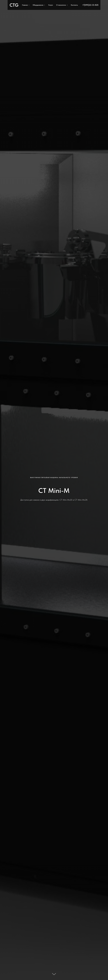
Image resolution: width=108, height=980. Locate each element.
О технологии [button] (61, 5)
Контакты (74, 5)
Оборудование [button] (38, 5)
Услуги (51, 5)
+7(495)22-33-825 (90, 5)
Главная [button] (25, 5)
